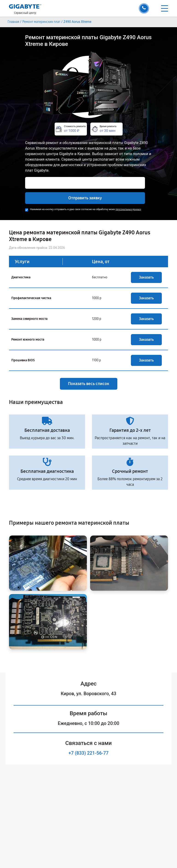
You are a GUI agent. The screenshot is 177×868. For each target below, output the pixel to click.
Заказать (146, 277)
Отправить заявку (85, 198)
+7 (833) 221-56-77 (88, 753)
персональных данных (128, 209)
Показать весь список (89, 384)
